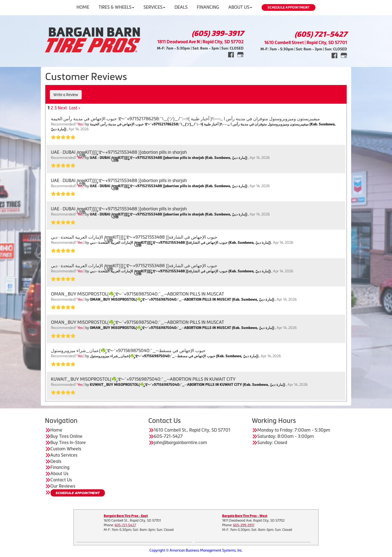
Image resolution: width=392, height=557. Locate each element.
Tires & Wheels (116, 7)
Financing (208, 7)
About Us (240, 7)
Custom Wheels (66, 449)
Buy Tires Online (66, 436)
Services (154, 7)
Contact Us (61, 480)
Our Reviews (63, 486)
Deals (181, 7)
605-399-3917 (244, 525)
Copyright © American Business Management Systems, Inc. (196, 550)
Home (83, 7)
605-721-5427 (125, 525)
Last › (75, 108)
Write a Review (66, 95)
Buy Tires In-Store (68, 442)
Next (62, 108)
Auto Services (64, 455)
